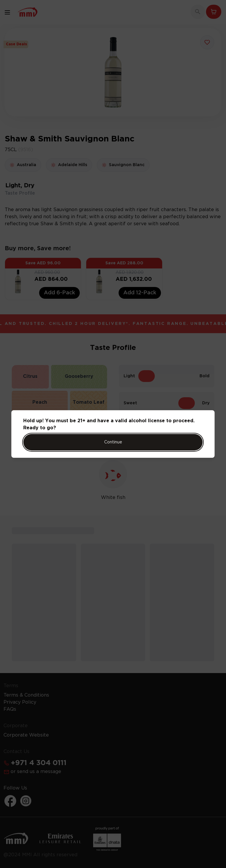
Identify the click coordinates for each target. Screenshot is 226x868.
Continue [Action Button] (113, 442)
